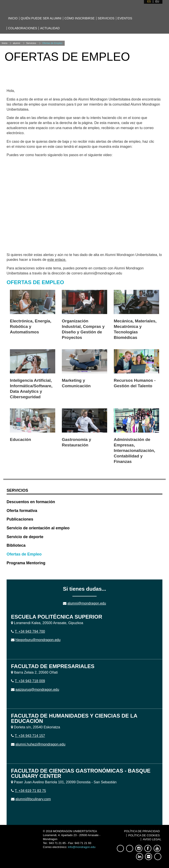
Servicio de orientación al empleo (38, 528)
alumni (17, 43)
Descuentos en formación (31, 502)
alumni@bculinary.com (33, 799)
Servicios (106, 18)
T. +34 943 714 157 (30, 736)
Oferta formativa (22, 511)
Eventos (125, 18)
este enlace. (57, 260)
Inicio (13, 18)
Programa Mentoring (26, 563)
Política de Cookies (144, 835)
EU (157, 2)
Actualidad (50, 28)
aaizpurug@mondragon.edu (37, 690)
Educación (20, 439)
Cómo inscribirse (80, 18)
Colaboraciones (23, 28)
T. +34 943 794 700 (30, 631)
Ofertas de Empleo (52, 43)
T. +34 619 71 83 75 (30, 791)
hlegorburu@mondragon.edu (38, 640)
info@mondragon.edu (82, 847)
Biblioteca (16, 545)
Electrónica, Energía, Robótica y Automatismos (31, 326)
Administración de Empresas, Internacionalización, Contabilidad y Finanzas (134, 450)
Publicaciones (20, 519)
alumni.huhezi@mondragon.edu (40, 744)
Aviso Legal (152, 839)
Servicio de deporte (25, 537)
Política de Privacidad (142, 831)
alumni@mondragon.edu (87, 603)
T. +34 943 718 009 (30, 681)
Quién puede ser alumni (41, 18)
